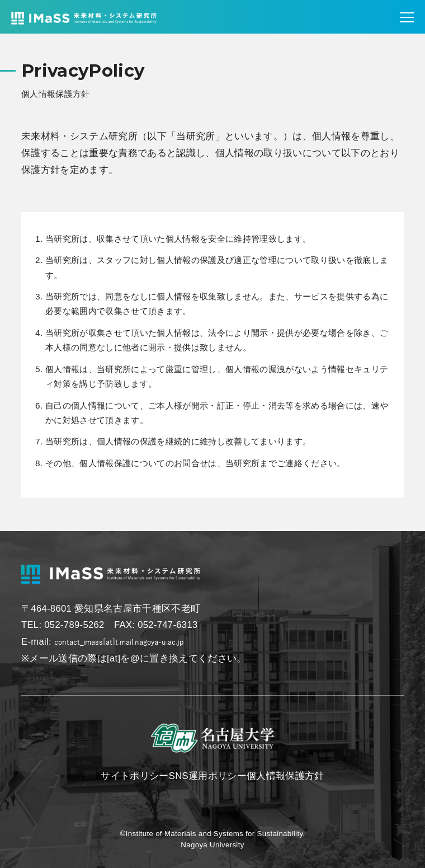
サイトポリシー (134, 776)
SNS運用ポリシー (208, 776)
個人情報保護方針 (285, 776)
